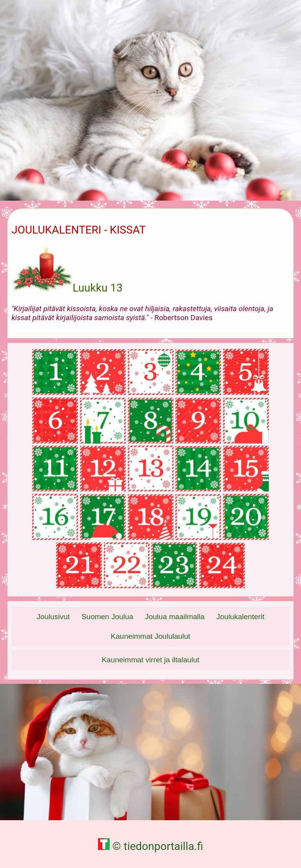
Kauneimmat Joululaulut (151, 636)
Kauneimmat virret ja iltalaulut (150, 660)
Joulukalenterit (240, 617)
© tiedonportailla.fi (151, 846)
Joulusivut (53, 617)
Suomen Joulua (107, 617)
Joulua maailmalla (175, 617)
